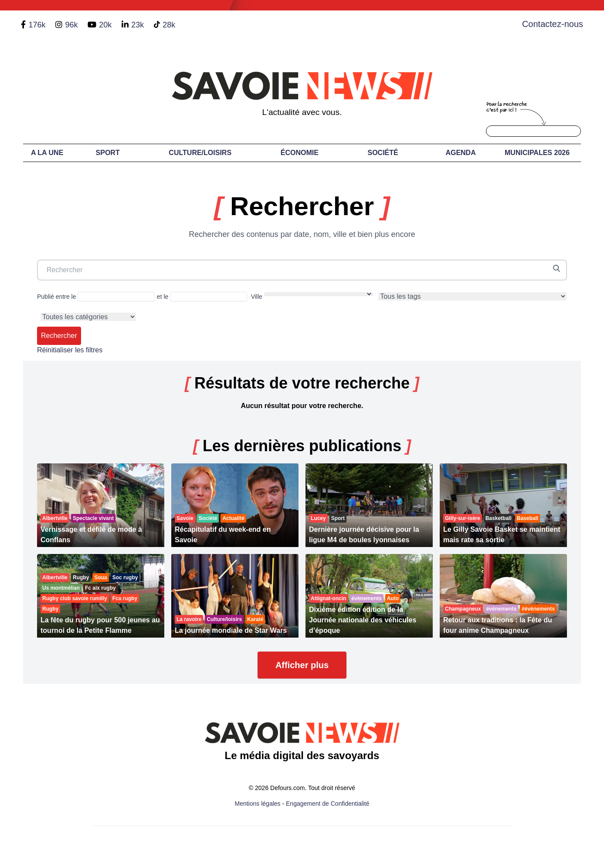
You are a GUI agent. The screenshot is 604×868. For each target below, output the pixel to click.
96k (71, 25)
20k (105, 25)
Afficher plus (302, 665)
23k (137, 25)
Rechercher (59, 336)
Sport (108, 153)
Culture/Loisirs (200, 153)
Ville (312, 296)
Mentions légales (258, 804)
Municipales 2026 (537, 153)
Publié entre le (96, 297)
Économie (300, 153)
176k (37, 25)
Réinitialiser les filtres (70, 350)
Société (383, 153)
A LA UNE (47, 153)
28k (169, 25)
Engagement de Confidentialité (327, 804)
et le (202, 297)
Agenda (460, 153)
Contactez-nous (553, 24)
